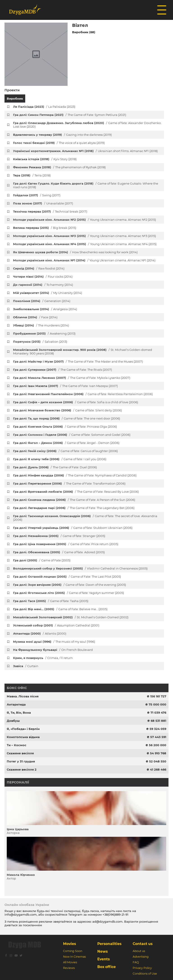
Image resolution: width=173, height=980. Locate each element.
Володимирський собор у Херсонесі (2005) (80, 568)
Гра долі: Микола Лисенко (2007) (72, 378)
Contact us (143, 944)
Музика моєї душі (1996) (54, 642)
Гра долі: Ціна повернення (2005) (66, 544)
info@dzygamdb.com (21, 914)
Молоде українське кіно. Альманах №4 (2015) (85, 244)
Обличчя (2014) (35, 317)
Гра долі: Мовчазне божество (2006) (67, 410)
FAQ (136, 962)
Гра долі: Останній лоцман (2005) (67, 577)
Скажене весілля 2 (22, 769)
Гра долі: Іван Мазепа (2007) (65, 386)
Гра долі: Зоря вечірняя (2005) (69, 585)
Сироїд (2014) (39, 268)
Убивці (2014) (41, 325)
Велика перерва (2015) (45, 228)
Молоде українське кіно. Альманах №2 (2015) (84, 220)
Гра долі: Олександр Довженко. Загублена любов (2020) (87, 125)
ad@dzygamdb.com (107, 921)
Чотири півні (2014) (43, 277)
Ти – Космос (17, 745)
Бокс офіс (17, 688)
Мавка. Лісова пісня (23, 696)
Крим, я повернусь (43, 658)
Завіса (26, 666)
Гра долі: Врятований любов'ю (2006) (76, 492)
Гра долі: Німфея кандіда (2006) (75, 475)
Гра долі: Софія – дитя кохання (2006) (76, 402)
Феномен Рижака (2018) (59, 167)
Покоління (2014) (42, 301)
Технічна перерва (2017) (50, 211)
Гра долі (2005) (42, 560)
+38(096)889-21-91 (115, 914)
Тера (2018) (32, 175)
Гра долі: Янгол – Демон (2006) (66, 443)
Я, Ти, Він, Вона (19, 713)
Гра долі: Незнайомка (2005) (59, 536)
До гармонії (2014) (43, 285)
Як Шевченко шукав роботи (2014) (75, 252)
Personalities (109, 944)
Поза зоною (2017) (43, 203)
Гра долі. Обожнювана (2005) (59, 552)
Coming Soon (73, 951)
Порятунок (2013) (40, 342)
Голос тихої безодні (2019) (59, 143)
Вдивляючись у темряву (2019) (62, 135)
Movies (69, 944)
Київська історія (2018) (45, 159)
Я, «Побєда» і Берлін (23, 729)
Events (104, 959)
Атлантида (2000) (40, 633)
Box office (107, 967)
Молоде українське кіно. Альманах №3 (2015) (84, 236)
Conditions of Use (145, 974)
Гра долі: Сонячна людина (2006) (74, 500)
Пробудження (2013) (44, 333)
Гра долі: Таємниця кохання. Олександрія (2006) (85, 518)
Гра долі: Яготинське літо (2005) (68, 593)
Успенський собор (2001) (56, 625)
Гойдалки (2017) (37, 195)
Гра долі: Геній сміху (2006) (65, 451)
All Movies (70, 962)
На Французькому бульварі (53, 650)
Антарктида (16, 704)
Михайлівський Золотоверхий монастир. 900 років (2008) (83, 352)
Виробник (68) (84, 32)
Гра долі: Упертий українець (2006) (73, 528)
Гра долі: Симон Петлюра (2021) (70, 115)
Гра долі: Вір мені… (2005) (60, 609)
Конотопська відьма (23, 737)
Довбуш (13, 721)
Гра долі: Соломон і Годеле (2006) (72, 435)
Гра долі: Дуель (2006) (55, 467)
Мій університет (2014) (48, 293)
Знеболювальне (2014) (45, 309)
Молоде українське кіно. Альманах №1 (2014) (84, 260)
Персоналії (18, 782)
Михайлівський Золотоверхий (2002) (71, 617)
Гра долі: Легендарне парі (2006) (74, 508)
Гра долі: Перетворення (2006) (69, 483)
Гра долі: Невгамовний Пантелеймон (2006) (83, 394)
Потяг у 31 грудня (21, 761)
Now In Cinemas (74, 957)
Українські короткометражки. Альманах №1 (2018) (85, 151)
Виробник (15, 98)
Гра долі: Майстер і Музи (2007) (78, 361)
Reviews (69, 968)
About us (139, 951)
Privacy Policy (142, 968)
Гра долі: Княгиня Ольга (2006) (65, 427)
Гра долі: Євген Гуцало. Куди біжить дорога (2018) (86, 185)
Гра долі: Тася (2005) (51, 601)
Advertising (141, 957)
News (102, 951)
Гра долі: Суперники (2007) (63, 370)
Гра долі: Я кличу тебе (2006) (60, 459)
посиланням (32, 925)
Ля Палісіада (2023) (44, 107)
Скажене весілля (20, 753)
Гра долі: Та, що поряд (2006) (67, 418)
